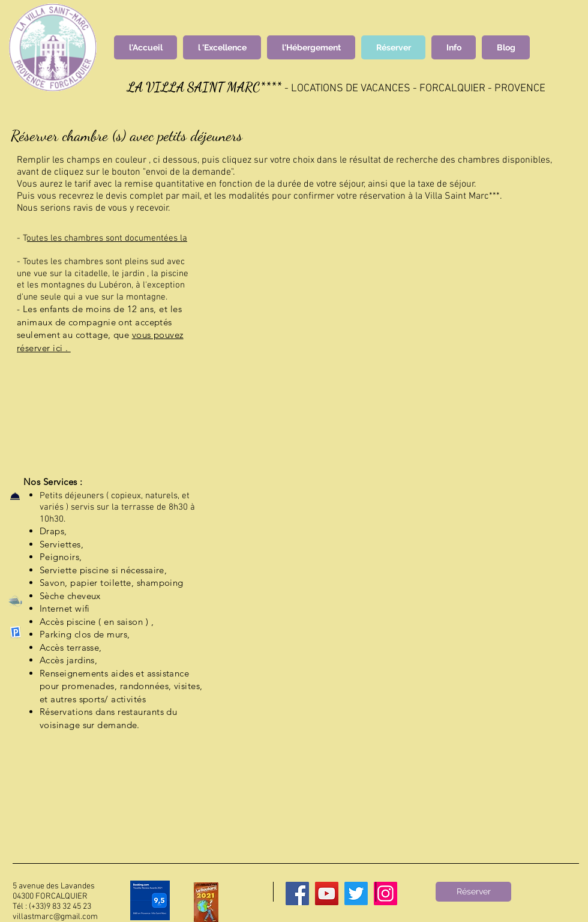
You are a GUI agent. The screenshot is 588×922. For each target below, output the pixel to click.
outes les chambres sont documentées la (107, 238)
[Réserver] (473, 892)
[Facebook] (297, 893)
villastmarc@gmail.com (55, 917)
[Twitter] (356, 893)
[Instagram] (385, 893)
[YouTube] (327, 893)
